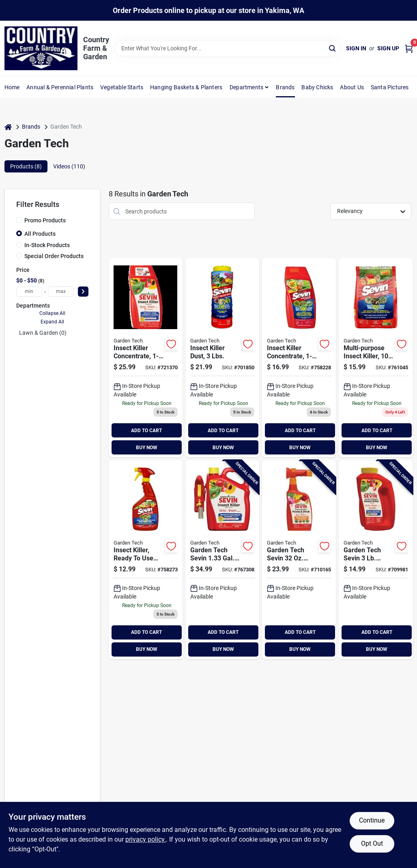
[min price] (29, 292)
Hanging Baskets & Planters (186, 87)
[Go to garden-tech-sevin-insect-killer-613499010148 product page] (299, 358)
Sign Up (388, 48)
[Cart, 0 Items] (409, 48)
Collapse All (52, 313)
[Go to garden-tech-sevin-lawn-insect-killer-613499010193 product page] (376, 358)
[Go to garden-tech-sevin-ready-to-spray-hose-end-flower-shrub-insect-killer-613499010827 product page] (299, 560)
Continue (372, 820)
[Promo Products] (19, 220)
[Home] (8, 127)
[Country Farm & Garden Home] (41, 48)
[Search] (333, 48)
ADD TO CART (146, 431)
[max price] (61, 292)
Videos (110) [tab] (69, 166)
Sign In (356, 48)
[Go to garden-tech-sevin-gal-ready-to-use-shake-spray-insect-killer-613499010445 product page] (222, 560)
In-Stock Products (47, 245)
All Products (40, 234)
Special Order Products (54, 256)
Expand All (52, 322)
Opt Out (372, 843)
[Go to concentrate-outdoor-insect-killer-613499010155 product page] (146, 358)
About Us (352, 87)
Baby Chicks (317, 87)
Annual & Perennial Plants (60, 87)
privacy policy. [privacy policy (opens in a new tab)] (146, 839)
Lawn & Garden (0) (43, 333)
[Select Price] (83, 292)
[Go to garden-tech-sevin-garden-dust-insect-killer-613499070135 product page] (222, 358)
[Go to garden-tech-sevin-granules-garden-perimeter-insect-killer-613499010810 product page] (376, 560)
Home (12, 87)
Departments (246, 87)
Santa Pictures (390, 87)
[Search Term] (228, 48)
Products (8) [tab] (26, 166)
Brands (285, 87)
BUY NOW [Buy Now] (147, 448)
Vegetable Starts (122, 87)
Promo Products (45, 220)
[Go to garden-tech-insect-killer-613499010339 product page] (146, 560)
